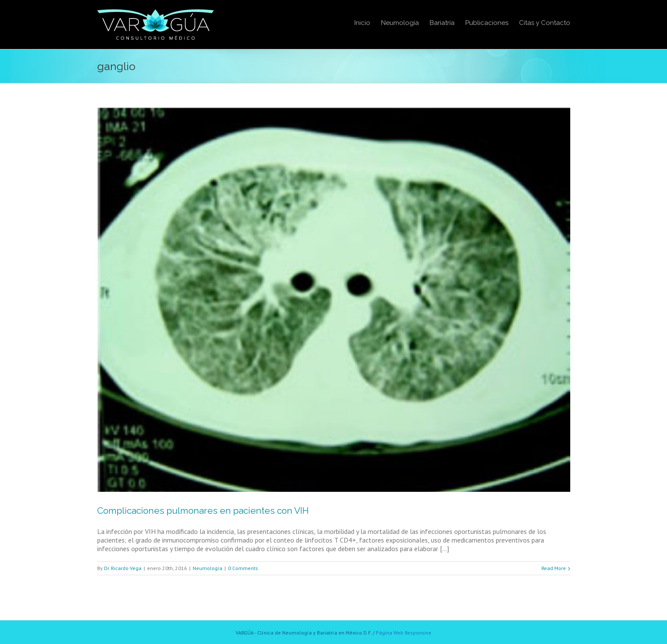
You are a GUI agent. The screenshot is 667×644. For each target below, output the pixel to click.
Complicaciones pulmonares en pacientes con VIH (203, 511)
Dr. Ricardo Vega (123, 568)
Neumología (207, 568)
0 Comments (243, 568)
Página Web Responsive (404, 633)
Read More (554, 568)
